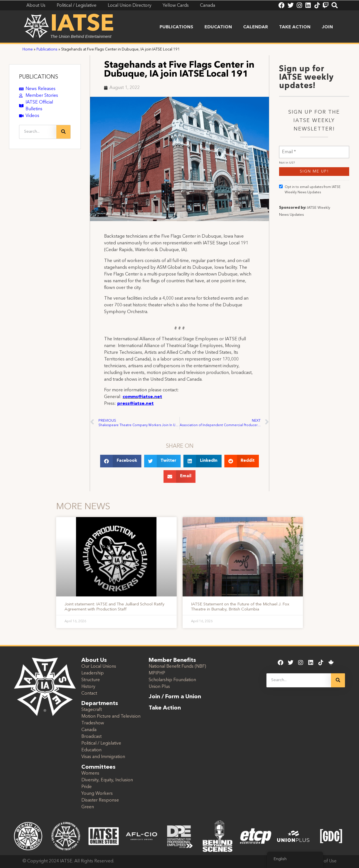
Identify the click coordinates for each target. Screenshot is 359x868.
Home (28, 50)
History (88, 687)
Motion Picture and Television (111, 717)
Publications (176, 27)
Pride (87, 787)
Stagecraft (92, 710)
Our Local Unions (99, 667)
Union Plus (159, 687)
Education (218, 27)
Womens (90, 773)
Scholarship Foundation (172, 680)
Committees (98, 767)
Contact (89, 694)
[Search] (63, 132)
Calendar (256, 27)
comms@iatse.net (142, 397)
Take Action (295, 27)
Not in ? (287, 163)
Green (88, 807)
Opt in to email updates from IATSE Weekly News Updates (310, 189)
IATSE (82, 25)
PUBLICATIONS (39, 77)
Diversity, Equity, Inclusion (107, 780)
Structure (91, 680)
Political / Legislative (101, 743)
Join (327, 27)
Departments (100, 704)
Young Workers (97, 794)
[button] (121, 461)
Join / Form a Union (175, 697)
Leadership (93, 673)
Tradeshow (93, 723)
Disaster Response (100, 800)
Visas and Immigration (103, 757)
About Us (94, 660)
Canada (89, 730)
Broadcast (91, 737)
